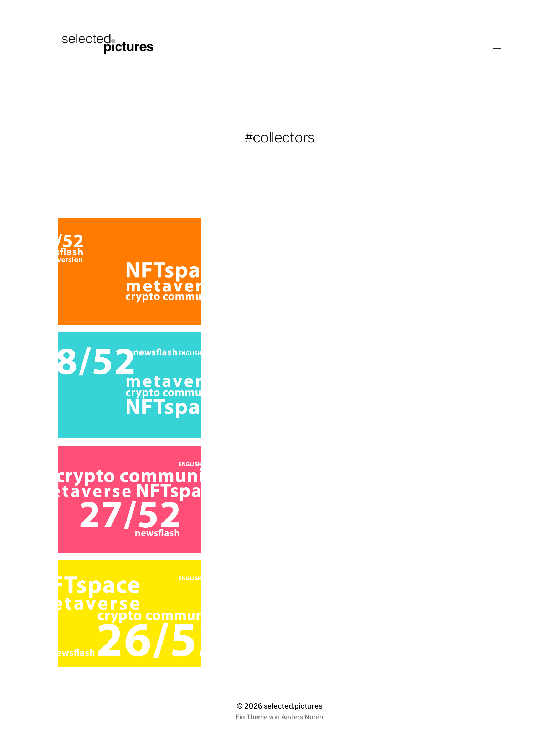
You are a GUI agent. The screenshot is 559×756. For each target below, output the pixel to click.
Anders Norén (302, 717)
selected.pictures (293, 706)
